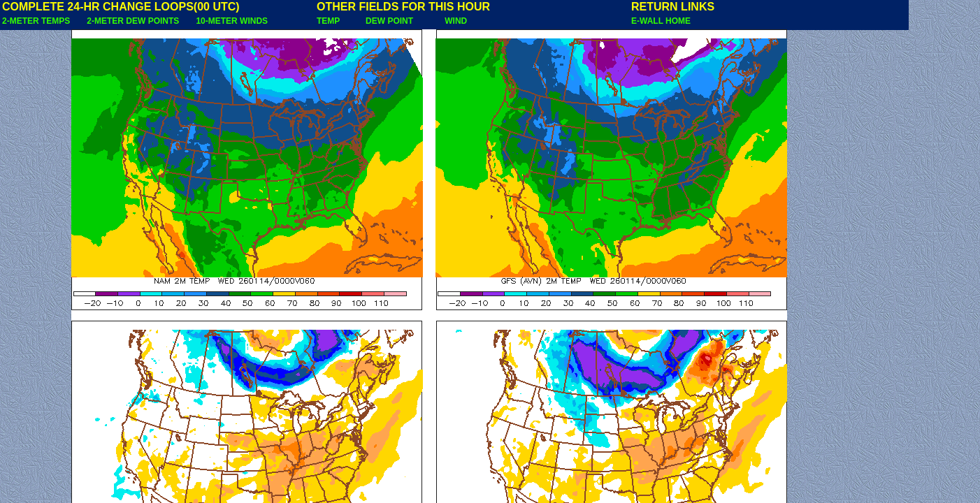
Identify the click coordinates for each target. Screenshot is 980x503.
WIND (456, 21)
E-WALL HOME (661, 21)
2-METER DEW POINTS (133, 21)
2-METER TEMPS (36, 21)
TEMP (328, 21)
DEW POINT (389, 21)
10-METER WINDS (232, 21)
